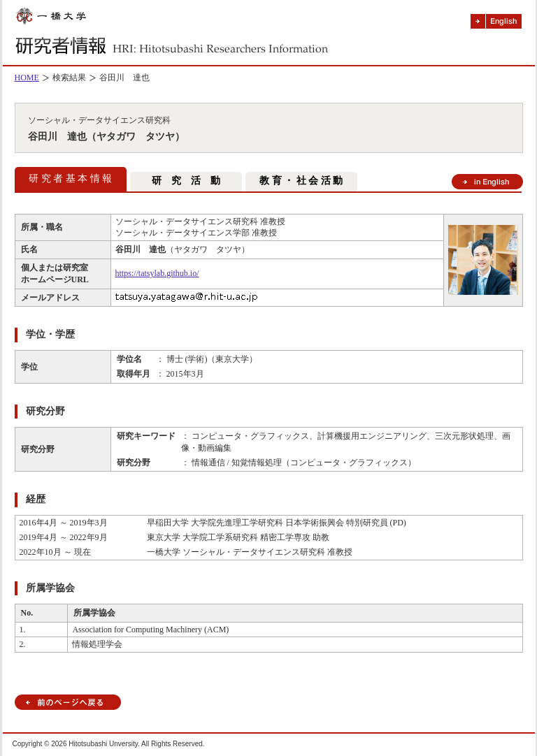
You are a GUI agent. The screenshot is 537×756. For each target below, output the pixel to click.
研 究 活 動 (186, 181)
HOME (27, 78)
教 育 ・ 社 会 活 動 (301, 181)
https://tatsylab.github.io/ (157, 273)
